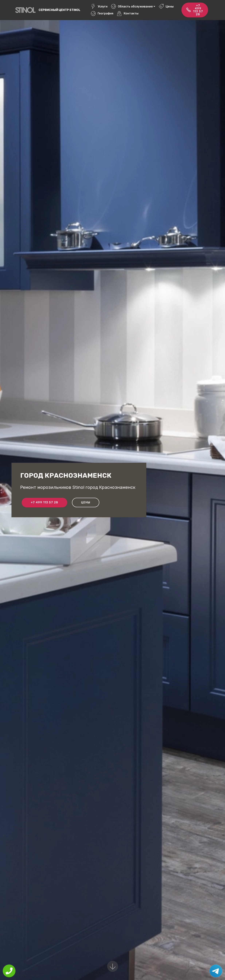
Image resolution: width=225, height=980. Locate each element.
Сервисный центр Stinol (59, 10)
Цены (166, 6)
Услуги (99, 6)
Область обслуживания (132, 6)
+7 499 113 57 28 (195, 10)
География (102, 13)
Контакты (128, 13)
